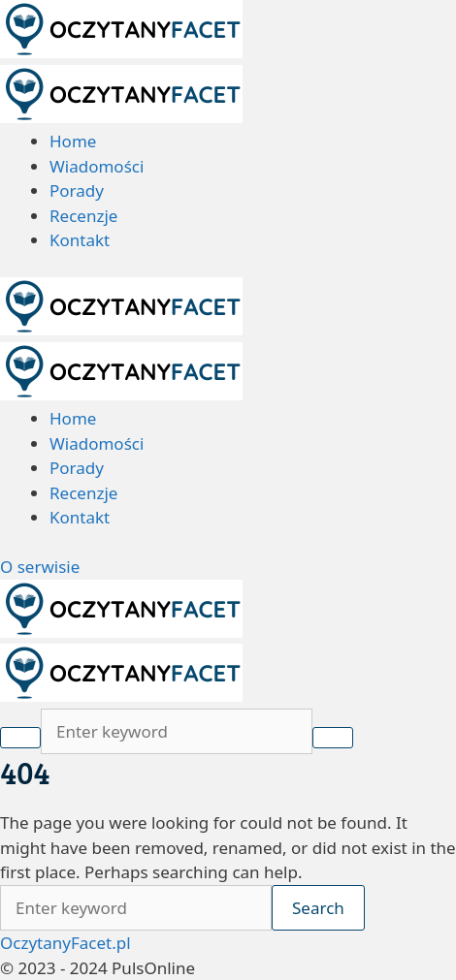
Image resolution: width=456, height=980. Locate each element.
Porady (77, 190)
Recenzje (83, 216)
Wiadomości (97, 166)
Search (318, 908)
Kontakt (80, 240)
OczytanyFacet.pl (65, 943)
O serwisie (40, 567)
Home (73, 141)
